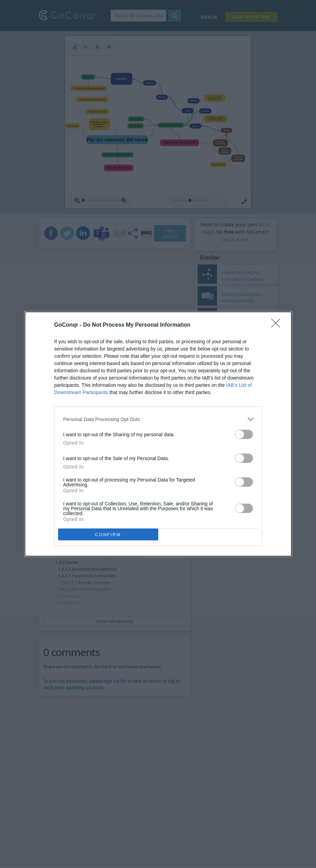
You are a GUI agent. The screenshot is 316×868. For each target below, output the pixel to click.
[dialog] (158, 434)
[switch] (244, 434)
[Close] (278, 325)
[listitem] (158, 419)
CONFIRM (108, 535)
